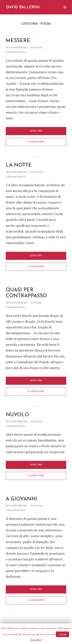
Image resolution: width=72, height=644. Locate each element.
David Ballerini (23, 7)
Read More (36, 640)
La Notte (19, 166)
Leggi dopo (36, 142)
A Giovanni (22, 500)
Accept (62, 634)
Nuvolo (17, 416)
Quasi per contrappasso (27, 294)
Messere (18, 41)
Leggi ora (36, 131)
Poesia (38, 47)
